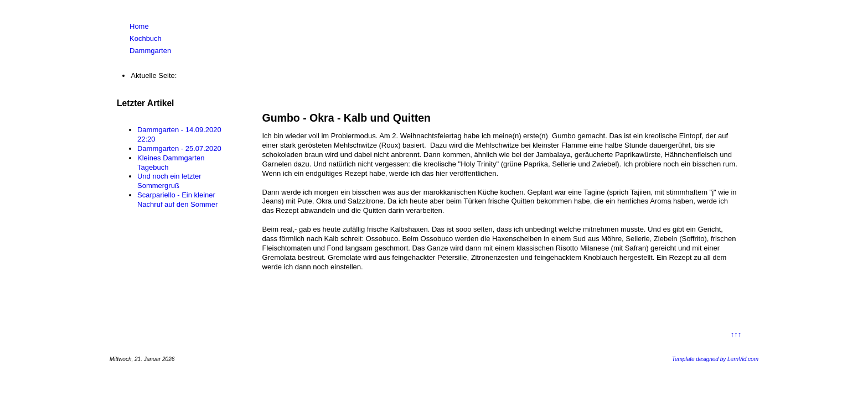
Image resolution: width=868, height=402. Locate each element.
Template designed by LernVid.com (715, 359)
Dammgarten (150, 51)
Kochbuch (146, 38)
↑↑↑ (736, 334)
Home (139, 26)
